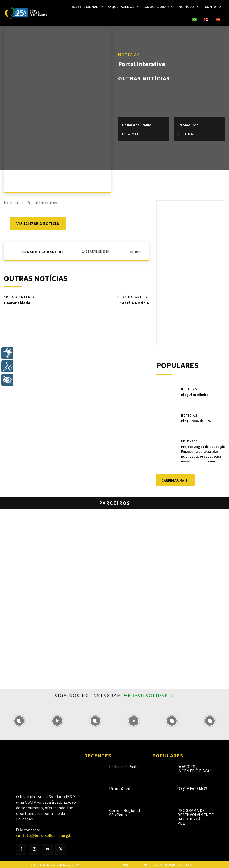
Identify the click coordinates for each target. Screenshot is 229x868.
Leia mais (131, 134)
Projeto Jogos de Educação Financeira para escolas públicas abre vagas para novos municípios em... (203, 453)
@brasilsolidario (149, 694)
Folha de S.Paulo (137, 125)
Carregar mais (176, 479)
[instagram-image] (19, 720)
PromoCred (189, 125)
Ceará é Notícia (134, 303)
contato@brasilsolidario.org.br (44, 835)
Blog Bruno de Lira (196, 421)
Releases (189, 441)
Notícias (129, 54)
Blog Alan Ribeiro (195, 394)
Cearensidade (17, 303)
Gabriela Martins (45, 252)
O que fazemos (192, 787)
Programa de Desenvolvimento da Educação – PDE (196, 816)
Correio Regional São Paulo (125, 811)
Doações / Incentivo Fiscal (195, 768)
